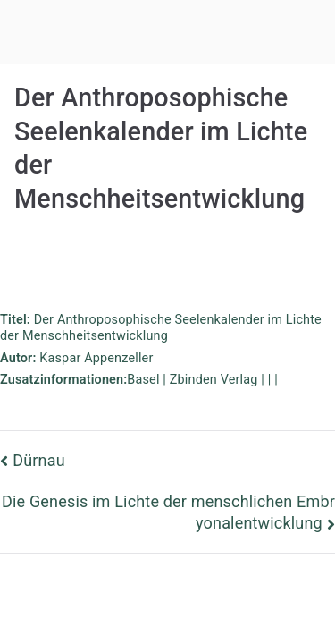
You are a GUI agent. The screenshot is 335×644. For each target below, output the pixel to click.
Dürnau (39, 460)
